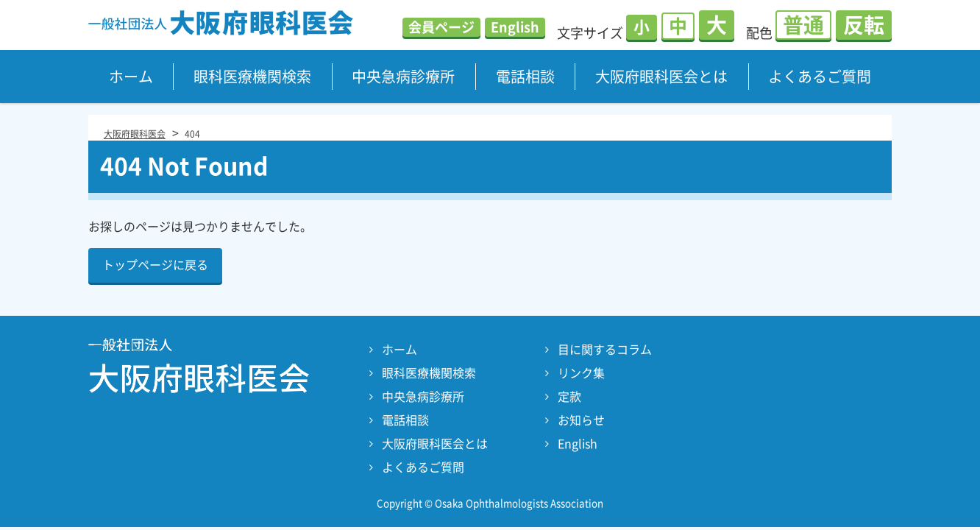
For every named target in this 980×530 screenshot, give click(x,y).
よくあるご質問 (820, 77)
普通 (803, 25)
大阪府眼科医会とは (661, 77)
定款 (569, 397)
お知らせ (581, 420)
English (515, 27)
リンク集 (581, 373)
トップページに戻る (155, 265)
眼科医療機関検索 (252, 77)
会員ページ (441, 27)
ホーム (131, 77)
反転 (864, 25)
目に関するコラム (605, 350)
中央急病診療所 (403, 77)
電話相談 (525, 77)
